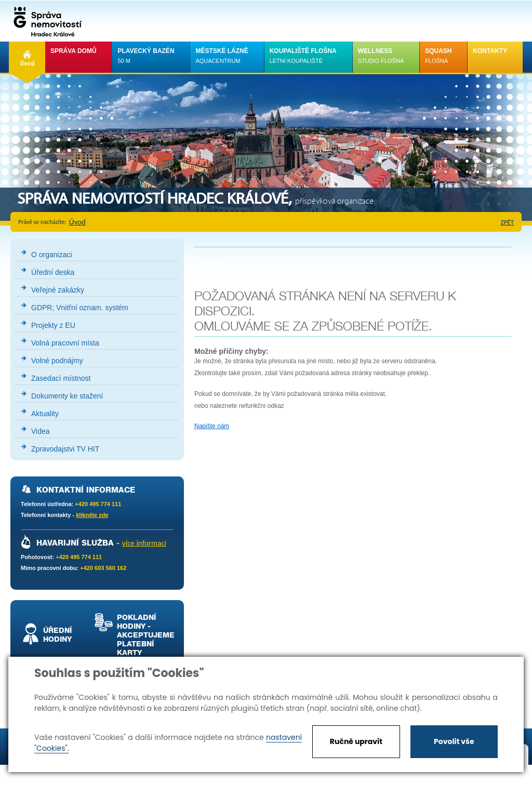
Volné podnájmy (57, 361)
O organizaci (52, 255)
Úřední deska (53, 272)
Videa (41, 431)
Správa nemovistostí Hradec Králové (45, 21)
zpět (508, 222)
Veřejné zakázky (58, 290)
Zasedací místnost (61, 378)
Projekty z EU (53, 325)
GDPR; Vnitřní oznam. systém (80, 308)
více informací (144, 543)
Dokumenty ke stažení (67, 396)
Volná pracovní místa (65, 343)
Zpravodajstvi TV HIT (65, 449)
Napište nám (212, 426)
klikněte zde (92, 515)
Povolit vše (454, 741)
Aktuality (45, 414)
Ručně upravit (356, 741)
